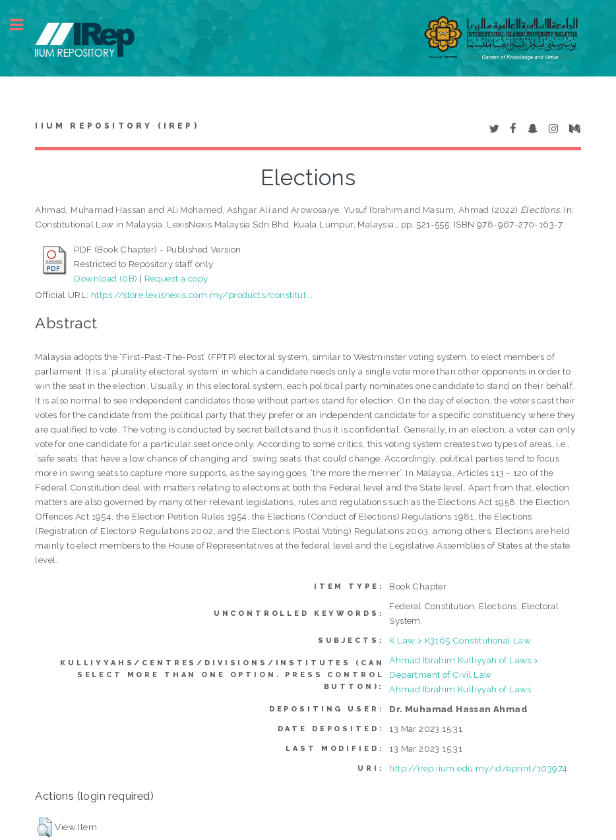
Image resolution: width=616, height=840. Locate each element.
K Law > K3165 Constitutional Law (460, 640)
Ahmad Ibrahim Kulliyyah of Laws (460, 689)
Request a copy (176, 278)
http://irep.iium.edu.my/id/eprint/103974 (478, 768)
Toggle (24, 25)
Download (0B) (106, 278)
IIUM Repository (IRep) (117, 126)
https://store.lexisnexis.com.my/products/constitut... (202, 295)
